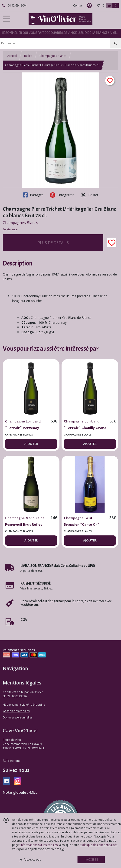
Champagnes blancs (53, 56)
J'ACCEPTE (91, 859)
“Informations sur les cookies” (39, 845)
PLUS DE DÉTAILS (53, 243)
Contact (78, 5)
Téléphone (12, 761)
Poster (89, 195)
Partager (33, 195)
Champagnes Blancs (20, 223)
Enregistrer (62, 195)
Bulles (28, 56)
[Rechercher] (115, 43)
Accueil (12, 56)
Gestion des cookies (16, 711)
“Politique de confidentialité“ (98, 845)
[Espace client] (89, 6)
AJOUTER (31, 444)
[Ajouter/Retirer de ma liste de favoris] (112, 243)
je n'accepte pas (30, 859)
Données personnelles (18, 717)
